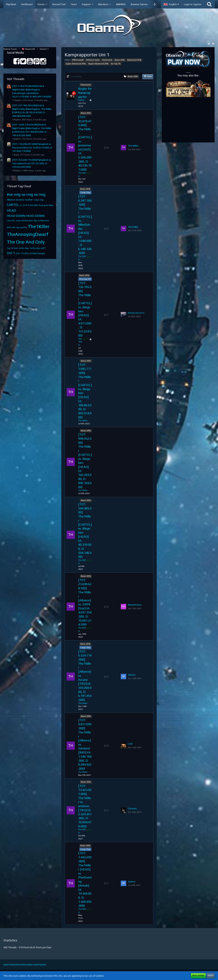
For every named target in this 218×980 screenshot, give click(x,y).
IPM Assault (78, 60)
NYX (9, 227)
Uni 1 (11, 253)
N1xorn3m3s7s (136, 313)
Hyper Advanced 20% (98, 64)
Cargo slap (39, 200)
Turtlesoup (35, 248)
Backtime (20, 200)
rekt (13, 227)
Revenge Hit (85, 279)
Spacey (132, 675)
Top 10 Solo (12, 248)
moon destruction (24, 221)
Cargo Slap (85, 192)
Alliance (11, 200)
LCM (130, 744)
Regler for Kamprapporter (85, 93)
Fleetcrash (107, 60)
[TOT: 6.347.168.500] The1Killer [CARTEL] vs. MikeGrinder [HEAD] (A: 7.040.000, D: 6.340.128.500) (85, 225)
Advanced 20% (134, 60)
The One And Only (26, 242)
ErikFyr (81, 100)
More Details (198, 976)
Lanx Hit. (11, 221)
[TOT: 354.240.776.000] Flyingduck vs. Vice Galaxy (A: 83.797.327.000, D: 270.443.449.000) (32, 163)
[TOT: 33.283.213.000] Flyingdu (30, 253)
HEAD (11, 210)
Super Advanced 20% (76, 64)
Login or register (193, 4)
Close (211, 976)
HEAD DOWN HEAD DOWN (26, 216)
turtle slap (24, 248)
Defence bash (93, 60)
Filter (148, 76)
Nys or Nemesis (41, 221)
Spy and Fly (22, 227)
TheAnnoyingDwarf (28, 234)
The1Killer (39, 226)
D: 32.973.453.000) (29, 205)
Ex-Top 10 (116, 64)
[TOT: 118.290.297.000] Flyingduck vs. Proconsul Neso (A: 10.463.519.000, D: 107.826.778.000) (32, 147)
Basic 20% (120, 60)
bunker (29, 200)
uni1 (43, 248)
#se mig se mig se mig (26, 194)
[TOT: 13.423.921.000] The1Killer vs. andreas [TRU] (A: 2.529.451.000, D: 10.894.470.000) (85, 806)
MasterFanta (135, 605)
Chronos (132, 808)
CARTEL (13, 205)
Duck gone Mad (46, 205)
